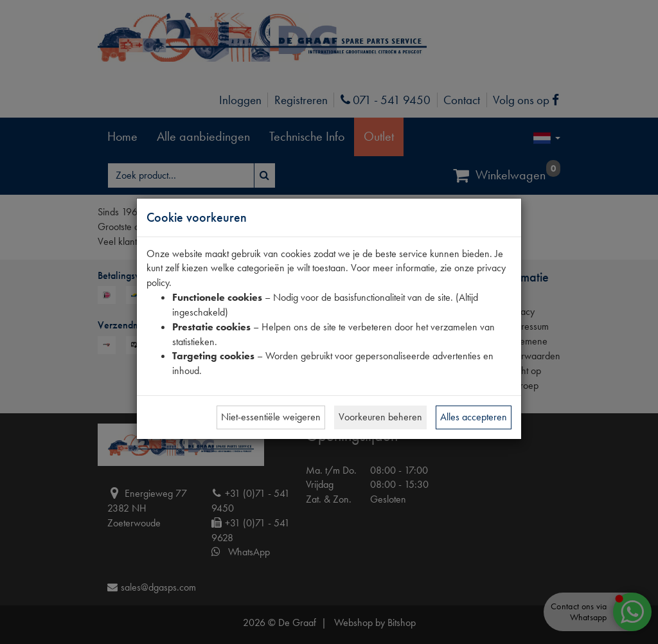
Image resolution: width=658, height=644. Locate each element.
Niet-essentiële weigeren (271, 417)
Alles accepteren (474, 417)
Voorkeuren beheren (380, 417)
